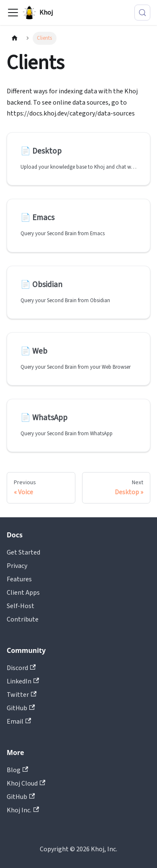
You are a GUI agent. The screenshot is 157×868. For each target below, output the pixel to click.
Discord (21, 668)
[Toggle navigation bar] (13, 13)
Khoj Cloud (26, 783)
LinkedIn (23, 681)
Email (19, 722)
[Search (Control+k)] (142, 13)
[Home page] (15, 38)
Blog (17, 770)
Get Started (23, 552)
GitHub (21, 708)
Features (19, 579)
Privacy (17, 566)
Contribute (23, 619)
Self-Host (21, 606)
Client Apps (23, 593)
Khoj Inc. (23, 810)
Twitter (22, 695)
